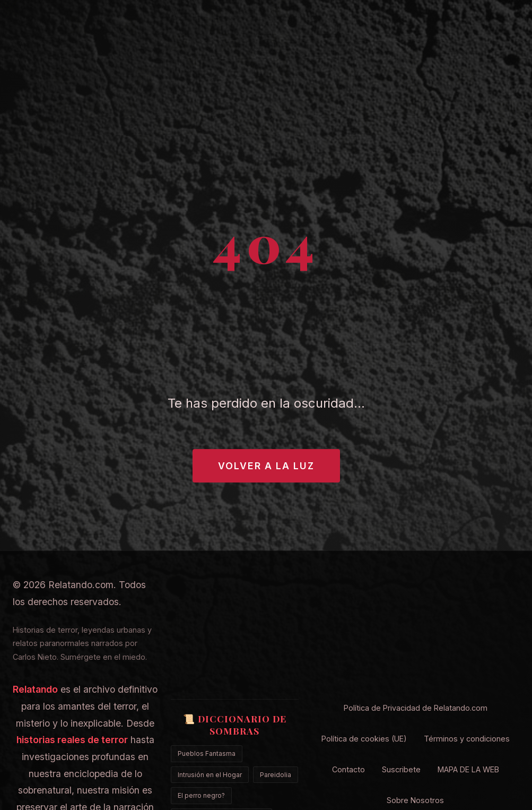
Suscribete (401, 769)
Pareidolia (276, 775)
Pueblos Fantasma (207, 753)
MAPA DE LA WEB (468, 769)
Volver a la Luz (266, 466)
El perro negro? (201, 795)
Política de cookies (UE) (364, 739)
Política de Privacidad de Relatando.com (416, 708)
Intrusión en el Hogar (210, 775)
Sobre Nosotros (415, 800)
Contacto (348, 769)
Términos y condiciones (467, 739)
